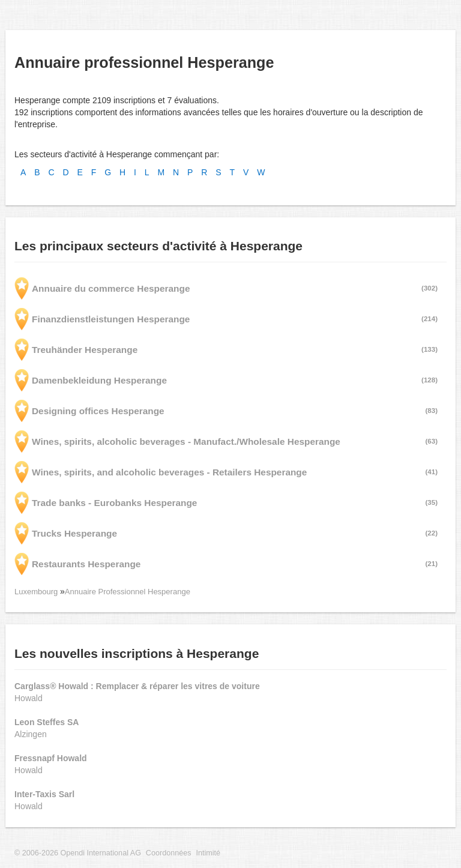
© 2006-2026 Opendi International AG (78, 853)
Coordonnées (169, 853)
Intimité (208, 853)
